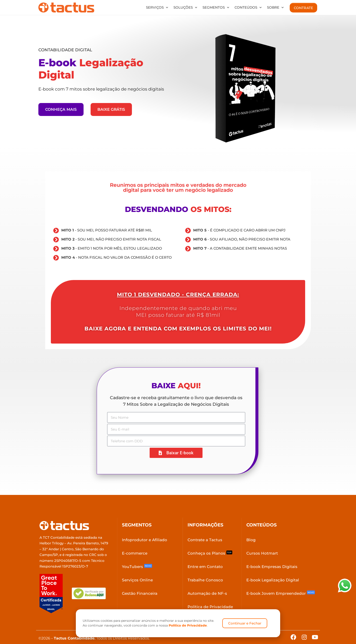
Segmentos (216, 8)
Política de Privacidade (188, 625)
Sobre (275, 8)
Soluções (185, 8)
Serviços (157, 8)
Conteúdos (248, 8)
